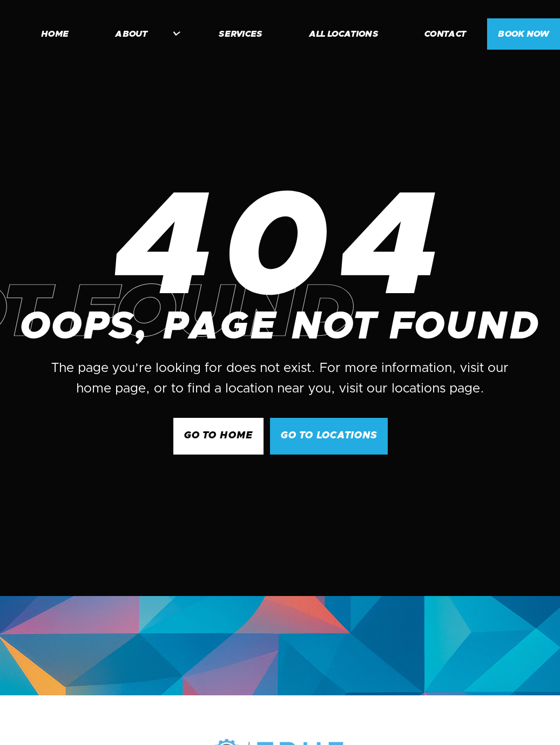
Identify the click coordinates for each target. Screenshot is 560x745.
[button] (142, 34)
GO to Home (218, 436)
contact (445, 34)
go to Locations (329, 436)
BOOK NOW (524, 34)
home (55, 34)
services (241, 34)
